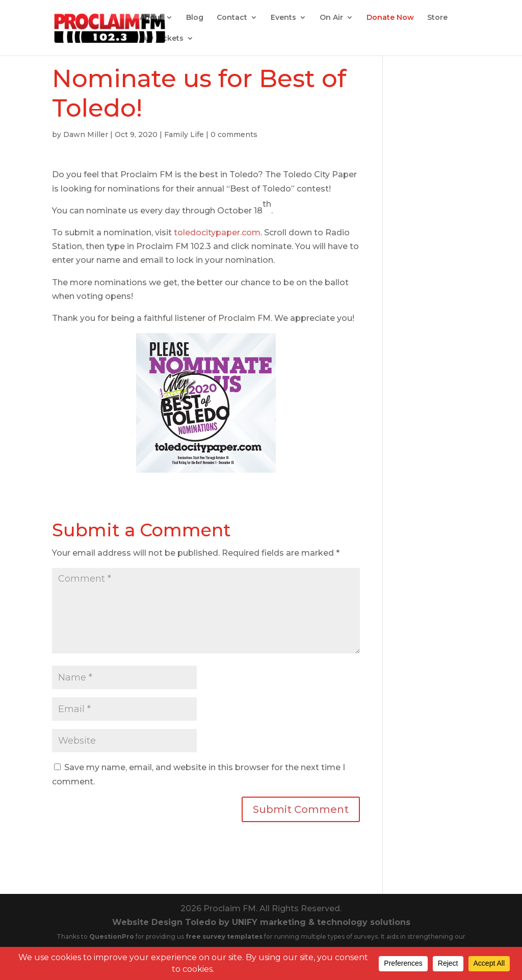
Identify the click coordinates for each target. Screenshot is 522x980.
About (151, 18)
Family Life (184, 134)
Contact (232, 18)
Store (437, 18)
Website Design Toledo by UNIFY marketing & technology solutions (261, 922)
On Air (331, 18)
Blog (195, 18)
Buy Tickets (162, 39)
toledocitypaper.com (217, 233)
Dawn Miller (86, 134)
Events (283, 18)
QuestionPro (112, 936)
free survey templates (225, 936)
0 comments (234, 134)
